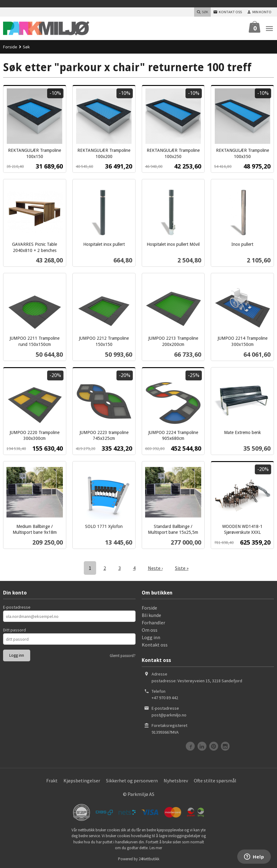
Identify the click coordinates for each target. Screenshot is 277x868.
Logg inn (151, 637)
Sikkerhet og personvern (132, 781)
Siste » (182, 568)
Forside (10, 47)
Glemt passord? (123, 656)
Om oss (150, 630)
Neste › (155, 568)
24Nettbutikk (149, 859)
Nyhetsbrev (176, 781)
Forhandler (153, 623)
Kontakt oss (155, 645)
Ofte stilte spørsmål (215, 781)
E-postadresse (17, 607)
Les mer (156, 848)
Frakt (52, 781)
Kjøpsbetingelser (82, 781)
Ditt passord (14, 630)
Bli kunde (151, 615)
